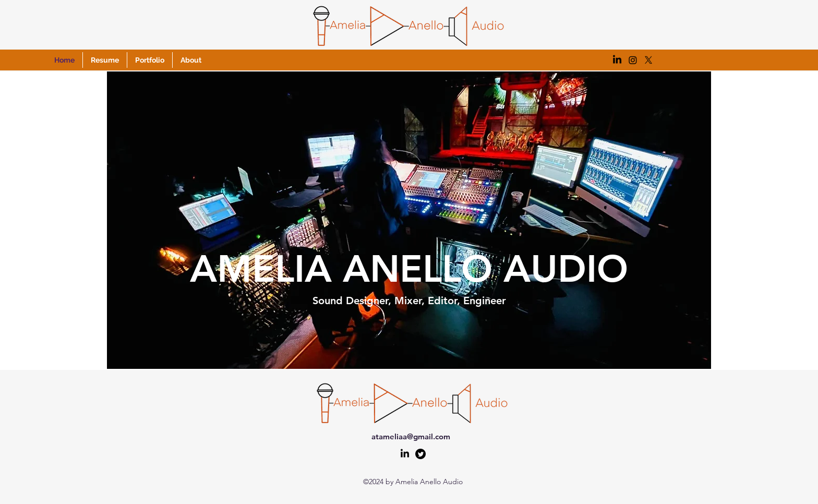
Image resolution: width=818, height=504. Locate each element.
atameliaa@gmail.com (411, 436)
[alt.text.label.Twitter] (420, 454)
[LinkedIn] (405, 454)
